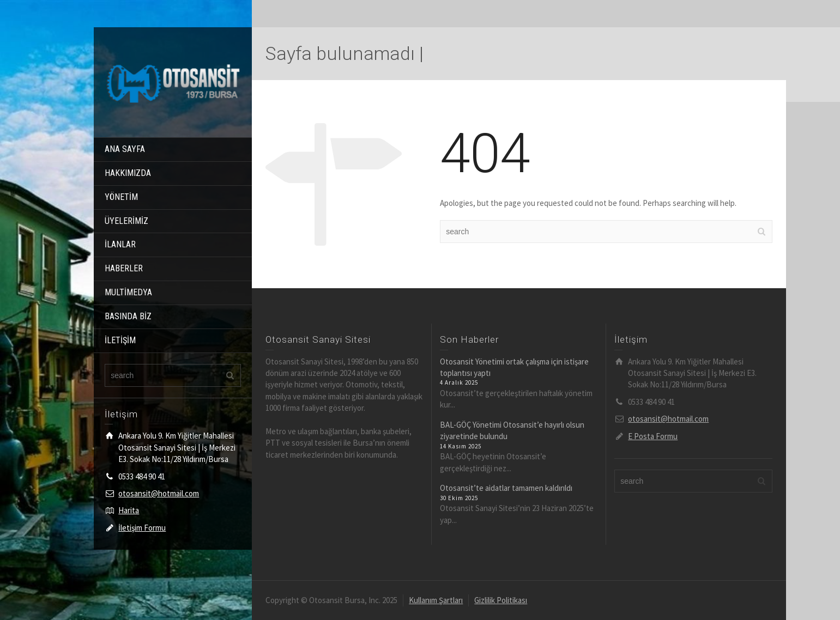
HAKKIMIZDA (128, 173)
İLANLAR (120, 244)
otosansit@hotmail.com (159, 493)
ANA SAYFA (125, 149)
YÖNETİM (121, 197)
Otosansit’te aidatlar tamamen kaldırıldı (506, 488)
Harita (129, 510)
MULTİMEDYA (128, 292)
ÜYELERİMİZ (126, 221)
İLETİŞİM (120, 340)
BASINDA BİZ (128, 316)
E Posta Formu (653, 436)
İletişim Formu (142, 528)
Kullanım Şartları (436, 600)
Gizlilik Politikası (501, 600)
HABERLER (124, 268)
